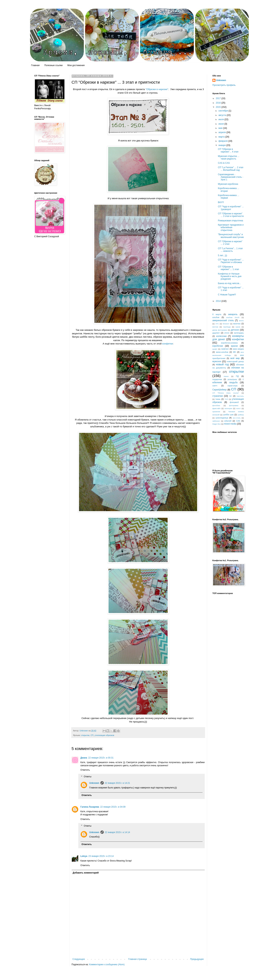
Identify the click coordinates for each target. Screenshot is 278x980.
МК (234, 352)
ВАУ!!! (221, 202)
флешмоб (234, 402)
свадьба (233, 382)
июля (221, 119)
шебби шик (228, 415)
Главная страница (138, 959)
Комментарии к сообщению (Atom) (107, 964)
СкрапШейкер (220, 390)
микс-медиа (238, 349)
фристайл (217, 408)
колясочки (221, 336)
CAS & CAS (224, 163)
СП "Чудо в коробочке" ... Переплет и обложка (231, 261)
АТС (217, 324)
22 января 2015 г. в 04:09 (113, 807)
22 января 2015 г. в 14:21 (117, 783)
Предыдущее (197, 959)
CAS (238, 421)
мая (221, 128)
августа (223, 115)
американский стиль (223, 320)
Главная (35, 65)
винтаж (215, 327)
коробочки (218, 346)
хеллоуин (228, 408)
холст (238, 408)
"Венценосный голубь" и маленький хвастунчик (231, 236)
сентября (223, 111)
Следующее (79, 959)
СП (92, 735)
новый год (222, 364)
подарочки (217, 379)
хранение (216, 412)
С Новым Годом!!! (227, 295)
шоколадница (222, 418)
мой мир (235, 358)
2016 (219, 103)
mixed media (230, 424)
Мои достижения (76, 65)
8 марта (217, 314)
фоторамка (234, 405)
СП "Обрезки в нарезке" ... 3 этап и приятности (231, 215)
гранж (238, 327)
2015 (219, 107)
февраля (223, 141)
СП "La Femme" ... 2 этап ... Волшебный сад (231, 169)
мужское (217, 361)
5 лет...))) (222, 255)
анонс (241, 321)
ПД (237, 376)
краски (234, 346)
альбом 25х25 (233, 317)
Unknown (94, 783)
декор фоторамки (220, 330)
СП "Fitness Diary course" (226, 393)
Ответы (88, 777)
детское (235, 330)
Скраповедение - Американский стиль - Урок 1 (230, 177)
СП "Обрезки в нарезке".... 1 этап (228, 268)
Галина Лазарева (90, 807)
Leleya (84, 856)
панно (226, 376)
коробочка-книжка (229, 343)
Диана (84, 758)
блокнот (226, 324)
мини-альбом (222, 352)
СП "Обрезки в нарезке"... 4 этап (228, 150)
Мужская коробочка (228, 184)
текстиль (240, 396)
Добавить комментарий (86, 873)
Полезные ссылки (53, 65)
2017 (219, 98)
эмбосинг (216, 421)
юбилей (228, 421)
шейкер (241, 415)
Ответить (85, 770)
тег (230, 396)
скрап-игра (233, 386)
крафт (215, 349)
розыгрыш (232, 379)
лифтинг (225, 349)
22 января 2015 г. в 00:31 (101, 758)
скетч (215, 386)
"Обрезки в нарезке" (157, 89)
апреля (222, 132)
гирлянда (227, 327)
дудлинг (216, 333)
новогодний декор (235, 361)
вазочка (237, 324)
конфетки (168, 344)
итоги (227, 333)
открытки (85, 735)
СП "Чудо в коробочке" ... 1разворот (231, 208)
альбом (216, 317)
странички (218, 396)
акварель (233, 314)
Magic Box (217, 424)
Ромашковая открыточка (230, 221)
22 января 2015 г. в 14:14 (117, 832)
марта (222, 137)
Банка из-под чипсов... (229, 283)
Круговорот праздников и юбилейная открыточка (231, 228)
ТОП (226, 399)
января (222, 145)
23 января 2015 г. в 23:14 (101, 856)
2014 (219, 301)
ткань (218, 399)
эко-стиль (237, 418)
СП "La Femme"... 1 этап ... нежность (230, 250)
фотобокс (216, 405)
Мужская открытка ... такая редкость (229, 157)
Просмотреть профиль (224, 85)
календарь (239, 333)
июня (221, 124)
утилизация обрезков (104, 735)
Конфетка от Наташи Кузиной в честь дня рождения (230, 276)
